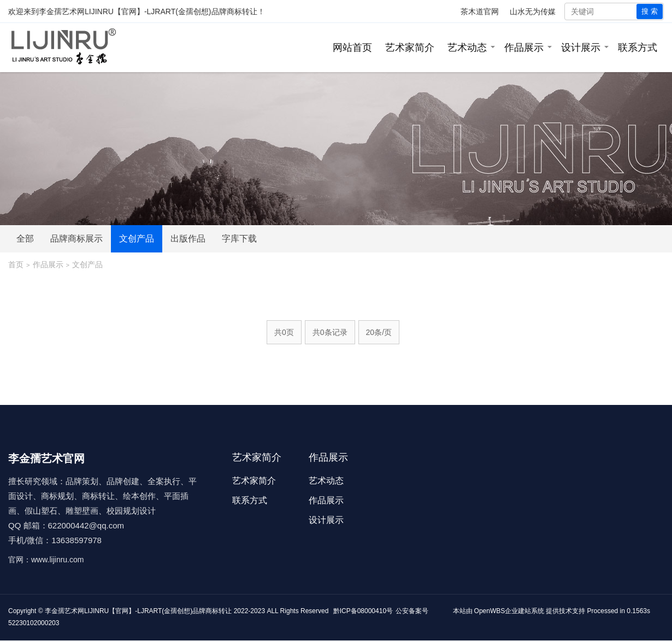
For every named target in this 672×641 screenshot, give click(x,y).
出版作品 (188, 239)
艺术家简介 (410, 48)
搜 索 (650, 11)
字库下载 (239, 239)
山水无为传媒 (533, 11)
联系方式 (638, 48)
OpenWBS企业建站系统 (509, 611)
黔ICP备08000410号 (363, 611)
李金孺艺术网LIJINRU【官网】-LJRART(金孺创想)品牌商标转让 (148, 11)
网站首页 (352, 48)
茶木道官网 (480, 11)
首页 (16, 264)
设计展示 (581, 48)
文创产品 (137, 239)
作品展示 (524, 48)
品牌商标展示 (76, 239)
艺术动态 (467, 48)
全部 (25, 239)
